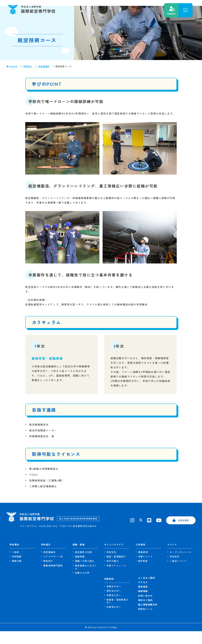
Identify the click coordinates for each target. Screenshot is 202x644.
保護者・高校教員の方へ (117, 614)
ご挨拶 (15, 565)
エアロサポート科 (53, 569)
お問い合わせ (145, 608)
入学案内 (141, 557)
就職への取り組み (85, 574)
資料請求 (143, 599)
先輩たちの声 (82, 586)
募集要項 (143, 565)
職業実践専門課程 (53, 578)
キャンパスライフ (114, 557)
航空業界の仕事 (83, 565)
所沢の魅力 (113, 574)
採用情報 (143, 604)
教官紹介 (48, 574)
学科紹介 (46, 557)
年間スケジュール (116, 578)
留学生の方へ (114, 604)
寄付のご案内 (145, 613)
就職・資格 (79, 557)
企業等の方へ (114, 620)
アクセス (143, 595)
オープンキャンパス (181, 565)
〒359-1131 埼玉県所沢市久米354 (81, 543)
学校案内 (14, 557)
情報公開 (17, 574)
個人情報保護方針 (148, 617)
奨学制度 (143, 574)
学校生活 (111, 565)
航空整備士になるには (86, 580)
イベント (172, 557)
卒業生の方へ (114, 608)
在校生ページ (145, 622)
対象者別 (109, 592)
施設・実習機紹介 (116, 569)
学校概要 (17, 569)
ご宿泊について (178, 574)
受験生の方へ (114, 599)
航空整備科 (49, 565)
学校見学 (175, 569)
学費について (145, 569)
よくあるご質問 (147, 591)
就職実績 (80, 569)
